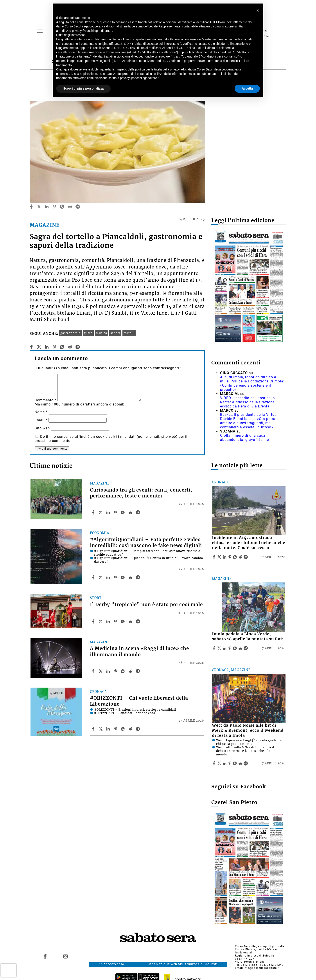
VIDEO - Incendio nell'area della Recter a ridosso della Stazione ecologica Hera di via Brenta (248, 402)
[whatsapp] (62, 207)
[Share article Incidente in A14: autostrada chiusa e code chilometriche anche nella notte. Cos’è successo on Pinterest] (230, 557)
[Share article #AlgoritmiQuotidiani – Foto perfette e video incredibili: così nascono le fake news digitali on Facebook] (94, 577)
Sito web (42, 428)
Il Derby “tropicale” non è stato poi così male (146, 605)
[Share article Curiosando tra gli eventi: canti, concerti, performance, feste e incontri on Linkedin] (109, 512)
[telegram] (78, 207)
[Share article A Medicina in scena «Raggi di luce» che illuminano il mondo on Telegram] (138, 671)
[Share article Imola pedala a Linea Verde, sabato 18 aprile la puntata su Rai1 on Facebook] (215, 648)
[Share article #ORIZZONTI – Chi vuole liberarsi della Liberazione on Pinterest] (116, 729)
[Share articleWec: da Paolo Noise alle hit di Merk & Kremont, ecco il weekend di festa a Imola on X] (220, 763)
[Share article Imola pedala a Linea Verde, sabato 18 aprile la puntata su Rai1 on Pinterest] (230, 648)
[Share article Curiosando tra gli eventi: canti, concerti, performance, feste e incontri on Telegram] (138, 512)
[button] (258, 11)
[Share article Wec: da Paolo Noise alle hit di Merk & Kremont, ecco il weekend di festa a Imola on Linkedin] (225, 763)
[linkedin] (47, 207)
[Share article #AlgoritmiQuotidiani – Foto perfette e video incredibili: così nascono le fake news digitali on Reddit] (131, 577)
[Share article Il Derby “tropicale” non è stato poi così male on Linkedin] (109, 622)
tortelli (129, 333)
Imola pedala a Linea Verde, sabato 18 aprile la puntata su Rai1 (248, 637)
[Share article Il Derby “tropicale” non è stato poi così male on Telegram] (138, 622)
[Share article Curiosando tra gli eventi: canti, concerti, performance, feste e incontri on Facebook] (94, 512)
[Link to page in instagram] (65, 956)
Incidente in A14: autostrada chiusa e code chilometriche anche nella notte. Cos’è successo (249, 543)
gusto (88, 333)
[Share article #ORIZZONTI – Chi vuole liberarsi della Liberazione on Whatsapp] (124, 729)
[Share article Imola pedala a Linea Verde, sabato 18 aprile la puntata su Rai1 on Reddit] (241, 648)
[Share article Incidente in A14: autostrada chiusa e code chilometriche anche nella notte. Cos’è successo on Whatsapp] (236, 557)
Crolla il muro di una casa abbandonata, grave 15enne (244, 438)
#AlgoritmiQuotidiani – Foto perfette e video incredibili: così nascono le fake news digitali (146, 543)
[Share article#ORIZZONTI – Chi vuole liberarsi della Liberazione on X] (101, 729)
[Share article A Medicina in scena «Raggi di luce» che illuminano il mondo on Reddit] (131, 671)
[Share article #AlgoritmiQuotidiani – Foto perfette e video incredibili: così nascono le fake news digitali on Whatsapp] (124, 577)
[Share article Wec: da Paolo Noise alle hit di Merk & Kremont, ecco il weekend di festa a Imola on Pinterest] (230, 763)
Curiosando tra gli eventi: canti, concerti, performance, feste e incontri (141, 493)
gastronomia (70, 333)
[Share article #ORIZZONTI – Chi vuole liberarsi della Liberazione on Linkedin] (109, 729)
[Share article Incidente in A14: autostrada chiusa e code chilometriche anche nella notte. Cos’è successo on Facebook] (215, 557)
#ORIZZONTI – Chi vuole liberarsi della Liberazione (139, 701)
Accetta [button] (247, 88)
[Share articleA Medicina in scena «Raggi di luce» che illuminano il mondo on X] (101, 671)
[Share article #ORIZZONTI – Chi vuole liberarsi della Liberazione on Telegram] (138, 729)
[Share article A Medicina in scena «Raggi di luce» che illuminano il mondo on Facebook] (94, 671)
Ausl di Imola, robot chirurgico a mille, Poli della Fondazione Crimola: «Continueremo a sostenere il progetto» (252, 383)
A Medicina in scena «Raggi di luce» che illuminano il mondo (139, 651)
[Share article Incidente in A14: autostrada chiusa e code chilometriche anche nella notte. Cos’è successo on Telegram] (246, 557)
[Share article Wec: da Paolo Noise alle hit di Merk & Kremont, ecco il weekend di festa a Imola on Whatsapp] (236, 763)
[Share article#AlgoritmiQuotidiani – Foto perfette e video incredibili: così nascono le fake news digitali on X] (101, 577)
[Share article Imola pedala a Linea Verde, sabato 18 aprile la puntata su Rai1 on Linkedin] (225, 648)
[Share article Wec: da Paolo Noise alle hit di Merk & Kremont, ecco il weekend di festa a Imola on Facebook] (215, 763)
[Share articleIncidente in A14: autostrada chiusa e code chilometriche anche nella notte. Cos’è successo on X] (220, 557)
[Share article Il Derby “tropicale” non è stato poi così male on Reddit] (131, 622)
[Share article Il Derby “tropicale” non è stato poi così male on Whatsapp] (124, 622)
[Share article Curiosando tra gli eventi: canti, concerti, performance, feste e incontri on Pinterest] (116, 512)
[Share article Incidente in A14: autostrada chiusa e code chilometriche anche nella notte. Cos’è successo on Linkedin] (225, 557)
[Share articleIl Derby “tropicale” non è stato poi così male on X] (101, 622)
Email (41, 420)
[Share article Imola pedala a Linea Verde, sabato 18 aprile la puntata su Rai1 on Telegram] (246, 648)
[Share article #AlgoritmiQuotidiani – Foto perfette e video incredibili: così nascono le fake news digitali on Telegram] (138, 577)
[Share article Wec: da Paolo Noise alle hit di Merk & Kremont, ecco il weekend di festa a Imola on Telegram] (246, 763)
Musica (101, 333)
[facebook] (31, 207)
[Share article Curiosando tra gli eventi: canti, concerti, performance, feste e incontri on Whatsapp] (124, 512)
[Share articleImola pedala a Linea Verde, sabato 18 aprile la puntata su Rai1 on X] (220, 648)
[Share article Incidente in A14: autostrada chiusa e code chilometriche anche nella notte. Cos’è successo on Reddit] (241, 557)
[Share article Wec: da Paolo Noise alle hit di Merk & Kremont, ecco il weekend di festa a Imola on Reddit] (241, 763)
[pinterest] (54, 207)
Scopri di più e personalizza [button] (83, 88)
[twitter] (39, 207)
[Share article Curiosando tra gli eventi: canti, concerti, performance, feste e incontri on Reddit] (131, 512)
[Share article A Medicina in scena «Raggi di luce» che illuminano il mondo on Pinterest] (116, 671)
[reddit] (70, 207)
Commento (46, 400)
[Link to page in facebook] (45, 956)
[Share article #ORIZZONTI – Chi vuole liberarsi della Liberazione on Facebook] (94, 729)
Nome (41, 412)
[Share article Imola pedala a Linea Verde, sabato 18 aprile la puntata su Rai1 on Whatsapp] (236, 648)
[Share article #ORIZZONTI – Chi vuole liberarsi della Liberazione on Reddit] (131, 729)
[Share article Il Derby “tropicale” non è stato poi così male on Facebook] (94, 622)
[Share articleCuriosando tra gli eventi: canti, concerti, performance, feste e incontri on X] (101, 512)
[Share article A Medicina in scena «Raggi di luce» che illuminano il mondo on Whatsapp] (124, 671)
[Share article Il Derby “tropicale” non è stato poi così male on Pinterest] (116, 622)
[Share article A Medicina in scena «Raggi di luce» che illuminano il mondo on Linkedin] (109, 671)
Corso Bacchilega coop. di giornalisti (261, 946)
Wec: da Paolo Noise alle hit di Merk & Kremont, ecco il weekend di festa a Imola (248, 730)
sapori (115, 333)
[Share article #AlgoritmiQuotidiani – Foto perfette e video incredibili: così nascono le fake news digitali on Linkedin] (109, 577)
